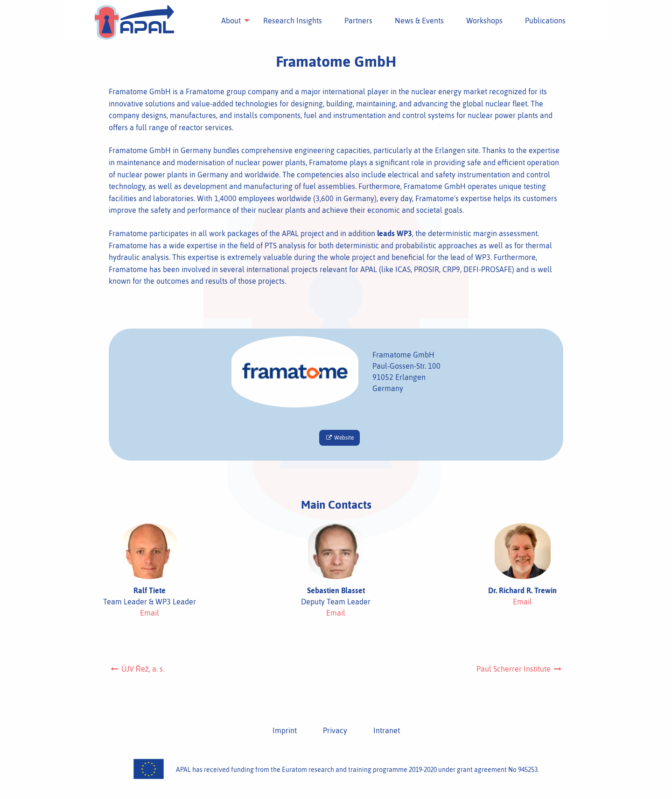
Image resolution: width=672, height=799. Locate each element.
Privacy (335, 730)
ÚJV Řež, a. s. (137, 669)
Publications (544, 21)
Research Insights (291, 21)
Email (150, 613)
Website (339, 438)
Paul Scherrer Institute (519, 669)
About (230, 21)
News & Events (418, 21)
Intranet (387, 730)
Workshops (483, 21)
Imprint (285, 730)
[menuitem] (230, 21)
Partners (357, 21)
